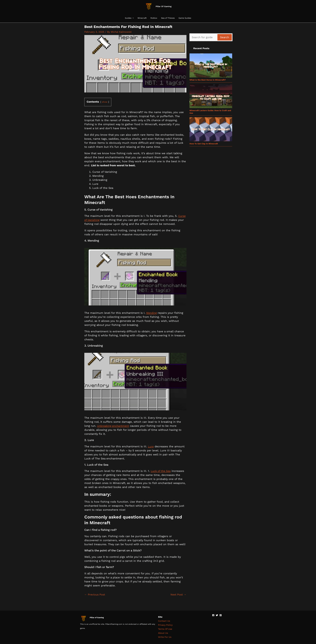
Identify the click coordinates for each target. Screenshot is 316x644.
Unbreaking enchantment (114, 426)
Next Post (178, 595)
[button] (133, 18)
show (105, 102)
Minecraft (142, 18)
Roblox (154, 18)
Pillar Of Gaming (164, 6)
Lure (151, 446)
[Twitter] (217, 615)
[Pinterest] (221, 615)
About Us (163, 633)
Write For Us (165, 637)
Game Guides (185, 18)
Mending (152, 313)
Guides (129, 18)
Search (225, 37)
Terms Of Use (165, 629)
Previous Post (95, 595)
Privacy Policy (165, 625)
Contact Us (164, 621)
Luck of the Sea (161, 471)
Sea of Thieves (168, 18)
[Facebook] (213, 615)
